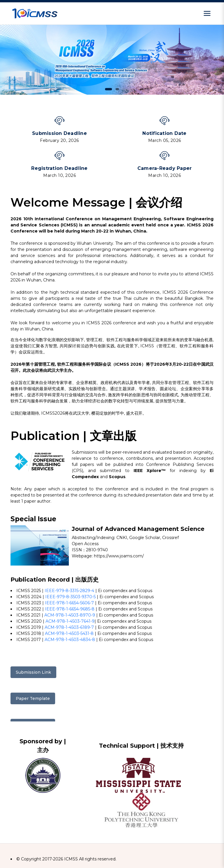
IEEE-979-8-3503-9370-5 (70, 597)
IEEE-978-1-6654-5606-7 (69, 603)
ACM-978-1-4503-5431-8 (69, 633)
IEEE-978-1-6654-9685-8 (70, 609)
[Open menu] (207, 13)
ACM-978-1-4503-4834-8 (70, 640)
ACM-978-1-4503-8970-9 (70, 615)
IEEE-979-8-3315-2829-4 (69, 591)
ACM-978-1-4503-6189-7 (69, 627)
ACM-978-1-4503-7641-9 (70, 621)
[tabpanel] (112, 60)
